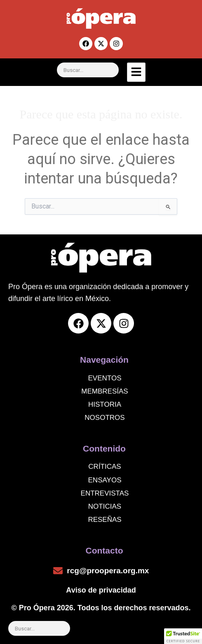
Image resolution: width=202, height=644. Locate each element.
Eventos (105, 378)
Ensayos (105, 480)
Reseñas (105, 520)
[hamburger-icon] (136, 72)
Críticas (105, 467)
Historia (105, 404)
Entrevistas (105, 493)
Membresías (105, 391)
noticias (105, 506)
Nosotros (105, 418)
